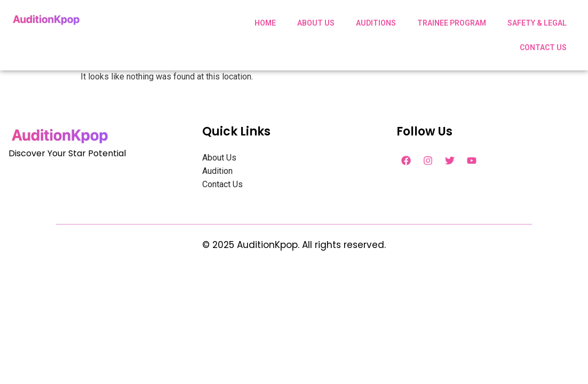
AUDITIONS (376, 23)
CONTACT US (543, 47)
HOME (265, 23)
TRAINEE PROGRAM (452, 23)
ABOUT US (316, 23)
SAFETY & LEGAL (537, 23)
